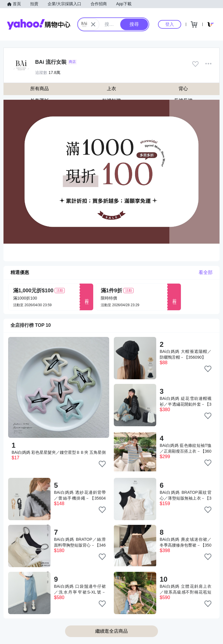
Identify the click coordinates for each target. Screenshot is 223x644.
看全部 (206, 272)
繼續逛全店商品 (111, 631)
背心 (183, 89)
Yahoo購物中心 (39, 24)
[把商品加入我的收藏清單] (102, 464)
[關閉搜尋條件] (93, 24)
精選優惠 (20, 272)
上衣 (111, 89)
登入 (170, 24)
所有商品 (39, 89)
